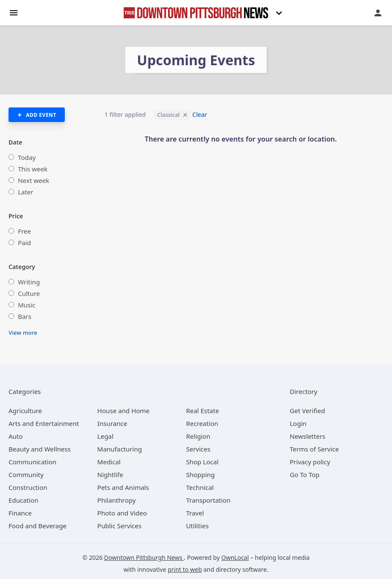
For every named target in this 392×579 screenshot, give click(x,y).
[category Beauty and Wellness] (40, 449)
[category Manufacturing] (120, 449)
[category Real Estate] (202, 411)
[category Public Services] (119, 526)
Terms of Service (314, 449)
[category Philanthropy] (116, 500)
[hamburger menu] (14, 12)
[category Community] (26, 475)
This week (33, 169)
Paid (25, 243)
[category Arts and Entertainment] (44, 423)
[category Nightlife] (110, 475)
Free (25, 231)
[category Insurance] (112, 423)
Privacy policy (310, 462)
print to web (185, 569)
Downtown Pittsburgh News (144, 557)
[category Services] (198, 449)
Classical (168, 115)
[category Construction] (28, 487)
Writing (29, 282)
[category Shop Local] (202, 462)
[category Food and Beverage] (38, 526)
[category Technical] (200, 487)
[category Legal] (105, 436)
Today (27, 157)
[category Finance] (20, 513)
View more (23, 333)
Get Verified (307, 411)
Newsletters (308, 436)
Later (26, 192)
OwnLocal (235, 557)
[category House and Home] (123, 411)
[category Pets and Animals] (123, 487)
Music (27, 305)
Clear (200, 114)
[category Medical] (109, 462)
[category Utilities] (197, 526)
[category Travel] (195, 513)
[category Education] (23, 500)
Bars (25, 316)
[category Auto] (16, 436)
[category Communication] (32, 462)
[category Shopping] (200, 475)
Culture (29, 293)
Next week (34, 180)
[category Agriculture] (25, 411)
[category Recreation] (202, 423)
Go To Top (305, 475)
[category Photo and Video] (122, 513)
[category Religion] (198, 436)
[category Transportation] (208, 500)
